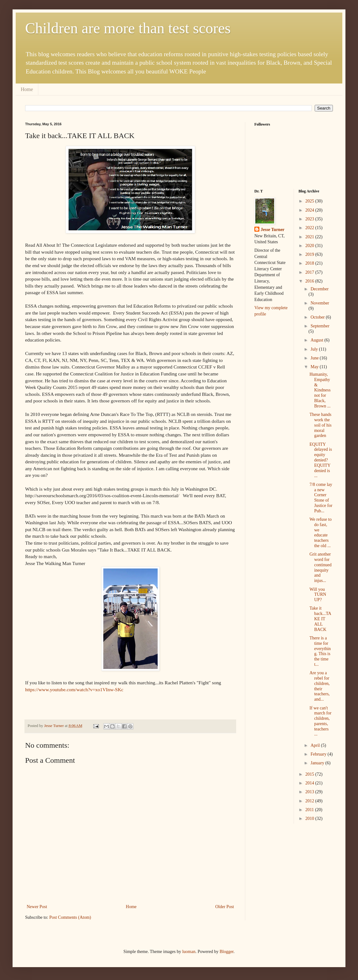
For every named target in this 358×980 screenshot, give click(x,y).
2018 (310, 263)
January (318, 763)
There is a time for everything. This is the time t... (320, 651)
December (320, 289)
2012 (310, 801)
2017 (310, 272)
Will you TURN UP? (318, 595)
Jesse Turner (273, 230)
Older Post (225, 907)
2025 (310, 201)
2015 (310, 774)
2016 (310, 281)
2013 (310, 792)
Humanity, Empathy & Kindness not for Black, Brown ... (320, 390)
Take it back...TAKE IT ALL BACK (320, 619)
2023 (310, 219)
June (315, 358)
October (318, 317)
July (315, 349)
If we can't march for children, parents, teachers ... (320, 721)
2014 (310, 783)
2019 (310, 254)
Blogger (226, 952)
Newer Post (37, 907)
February (319, 754)
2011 (310, 810)
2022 (310, 228)
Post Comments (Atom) (70, 917)
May (315, 367)
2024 (310, 210)
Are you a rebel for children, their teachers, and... (319, 686)
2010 (310, 818)
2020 (310, 246)
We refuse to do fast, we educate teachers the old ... (320, 533)
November (320, 303)
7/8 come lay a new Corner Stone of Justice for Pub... (321, 498)
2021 (310, 237)
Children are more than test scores (128, 28)
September (320, 326)
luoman (189, 952)
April (316, 745)
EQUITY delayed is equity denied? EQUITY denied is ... (320, 460)
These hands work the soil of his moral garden (320, 425)
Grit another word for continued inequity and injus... (320, 567)
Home (27, 89)
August (317, 340)
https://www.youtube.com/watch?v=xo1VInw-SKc (74, 689)
